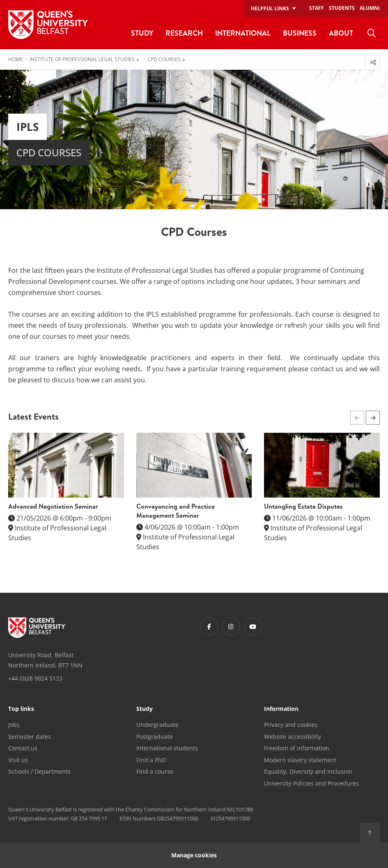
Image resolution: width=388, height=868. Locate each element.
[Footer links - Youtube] (253, 626)
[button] (373, 418)
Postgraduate (155, 737)
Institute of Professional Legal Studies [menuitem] (82, 60)
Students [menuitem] (342, 8)
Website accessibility (293, 737)
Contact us (23, 748)
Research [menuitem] (184, 33)
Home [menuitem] (16, 60)
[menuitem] (372, 33)
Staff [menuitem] (317, 8)
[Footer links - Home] (37, 628)
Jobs (14, 725)
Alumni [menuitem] (370, 8)
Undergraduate (157, 725)
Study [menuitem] (142, 33)
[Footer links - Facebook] (209, 626)
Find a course (155, 771)
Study (145, 709)
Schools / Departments (39, 771)
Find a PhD (151, 760)
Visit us (18, 760)
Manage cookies (194, 855)
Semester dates (30, 737)
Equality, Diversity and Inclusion (308, 771)
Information (281, 709)
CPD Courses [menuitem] (164, 60)
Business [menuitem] (300, 33)
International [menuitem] (243, 33)
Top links (21, 709)
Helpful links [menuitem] (270, 8)
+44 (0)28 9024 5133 (35, 678)
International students (167, 748)
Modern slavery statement (300, 760)
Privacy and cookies (291, 725)
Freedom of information (297, 748)
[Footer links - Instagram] (231, 626)
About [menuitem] (341, 33)
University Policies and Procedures (311, 783)
